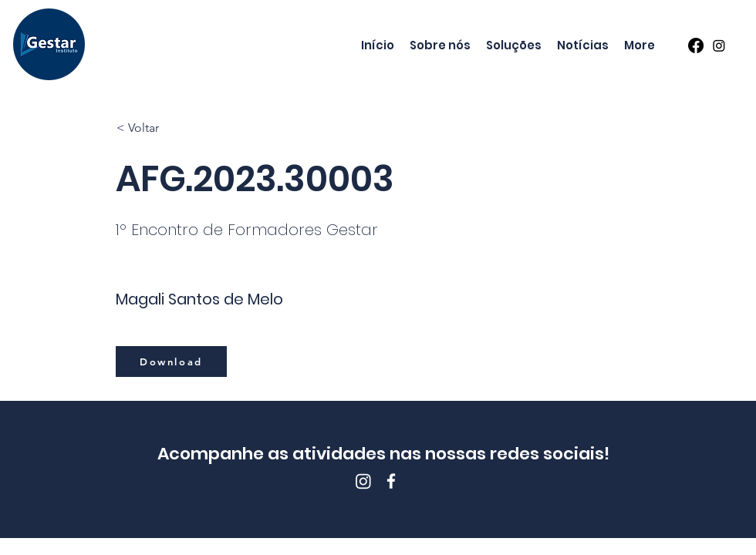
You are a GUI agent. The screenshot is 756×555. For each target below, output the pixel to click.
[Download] (171, 362)
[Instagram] (719, 45)
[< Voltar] (167, 128)
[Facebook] (696, 45)
